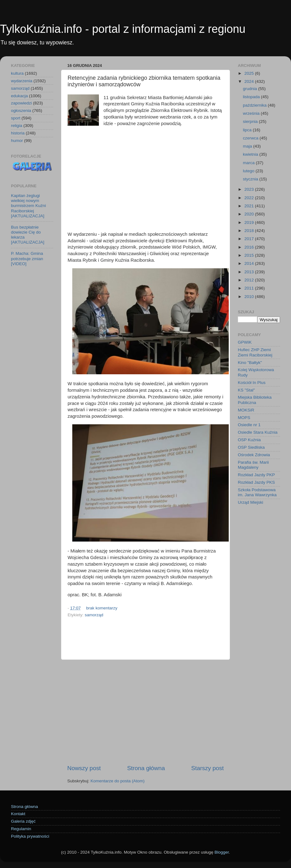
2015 (250, 255)
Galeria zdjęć (23, 821)
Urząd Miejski (250, 502)
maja (248, 146)
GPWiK (245, 342)
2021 (250, 206)
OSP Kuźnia (249, 440)
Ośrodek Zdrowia (254, 455)
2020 (250, 214)
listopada (252, 97)
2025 (250, 73)
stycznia (251, 179)
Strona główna (146, 768)
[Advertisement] (145, 176)
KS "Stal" (246, 390)
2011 (250, 288)
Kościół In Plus (252, 383)
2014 (250, 263)
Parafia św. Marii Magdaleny (253, 465)
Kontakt (18, 814)
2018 (250, 231)
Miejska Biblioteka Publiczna (255, 400)
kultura (17, 73)
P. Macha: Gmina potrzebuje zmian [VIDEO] (27, 258)
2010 (250, 297)
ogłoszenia (21, 111)
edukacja (19, 96)
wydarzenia (22, 81)
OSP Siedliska (251, 447)
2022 (250, 198)
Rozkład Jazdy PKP (256, 475)
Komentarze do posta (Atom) (117, 781)
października (255, 105)
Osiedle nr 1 (249, 425)
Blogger (222, 852)
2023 (250, 189)
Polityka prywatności (30, 836)
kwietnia (251, 154)
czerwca (251, 138)
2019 (250, 222)
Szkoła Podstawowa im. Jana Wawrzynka (257, 492)
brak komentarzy (102, 608)
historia (18, 133)
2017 (250, 239)
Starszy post (207, 768)
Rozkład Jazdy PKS (256, 482)
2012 (250, 280)
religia (17, 126)
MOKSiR (246, 410)
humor (17, 141)
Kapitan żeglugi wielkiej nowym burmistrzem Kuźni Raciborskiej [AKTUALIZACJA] (28, 206)
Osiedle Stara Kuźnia (258, 432)
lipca (248, 130)
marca (249, 163)
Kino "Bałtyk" (250, 363)
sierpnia (251, 121)
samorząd (94, 615)
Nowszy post (84, 768)
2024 (250, 81)
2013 (250, 272)
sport (16, 118)
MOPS (244, 418)
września (252, 113)
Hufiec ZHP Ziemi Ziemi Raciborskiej (255, 352)
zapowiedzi (21, 103)
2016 (250, 247)
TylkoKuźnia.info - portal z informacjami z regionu (123, 29)
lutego (249, 171)
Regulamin (21, 829)
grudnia (250, 89)
